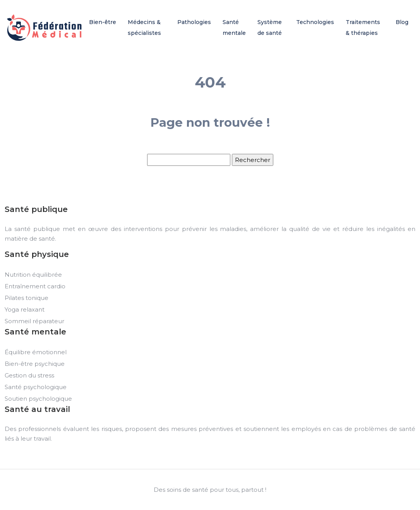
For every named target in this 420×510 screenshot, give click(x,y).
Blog (402, 22)
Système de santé (270, 28)
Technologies (315, 22)
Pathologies (194, 22)
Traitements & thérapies (363, 28)
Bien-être (103, 22)
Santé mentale (234, 28)
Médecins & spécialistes (144, 28)
